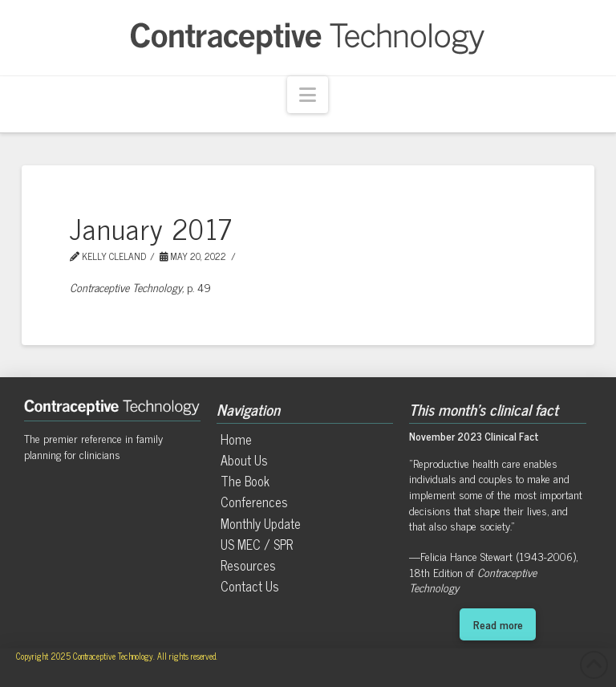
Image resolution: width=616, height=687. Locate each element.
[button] (308, 95)
